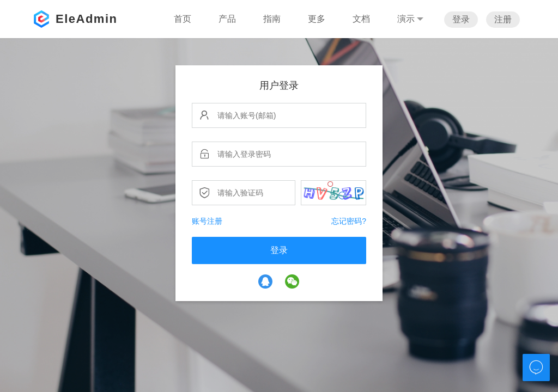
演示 (410, 19)
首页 (183, 19)
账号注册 (207, 221)
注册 (503, 19)
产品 (227, 19)
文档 (361, 19)
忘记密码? (349, 221)
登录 (461, 19)
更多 (317, 19)
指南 (272, 19)
